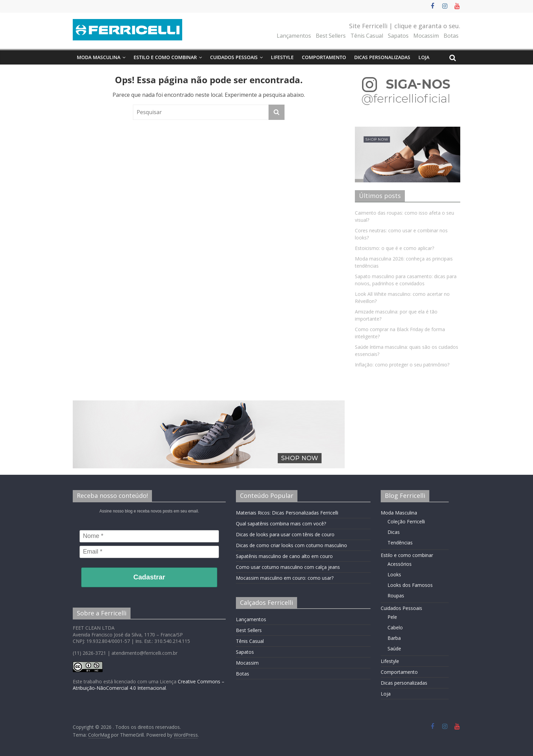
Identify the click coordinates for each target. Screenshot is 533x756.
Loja (424, 57)
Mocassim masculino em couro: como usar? (285, 578)
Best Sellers (331, 36)
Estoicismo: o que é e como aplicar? (394, 248)
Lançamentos (294, 36)
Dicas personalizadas (382, 57)
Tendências (400, 543)
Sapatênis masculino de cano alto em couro (284, 556)
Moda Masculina (99, 57)
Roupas (396, 596)
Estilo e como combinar (165, 57)
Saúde (394, 649)
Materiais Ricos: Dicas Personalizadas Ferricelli (287, 513)
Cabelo (395, 627)
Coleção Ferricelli (406, 521)
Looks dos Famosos (410, 585)
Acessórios (400, 564)
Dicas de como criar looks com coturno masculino (291, 545)
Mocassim (426, 36)
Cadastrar (149, 577)
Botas (451, 36)
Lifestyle (282, 57)
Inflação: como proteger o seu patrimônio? (402, 365)
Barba (394, 638)
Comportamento (324, 57)
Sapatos (398, 36)
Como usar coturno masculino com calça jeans (288, 567)
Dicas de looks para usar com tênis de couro (285, 534)
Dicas (394, 532)
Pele (392, 617)
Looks (394, 574)
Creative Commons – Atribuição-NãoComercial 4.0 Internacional (149, 685)
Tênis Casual (367, 36)
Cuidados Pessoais (234, 57)
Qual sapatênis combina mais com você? (281, 524)
